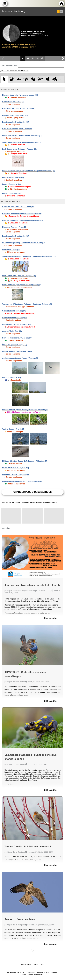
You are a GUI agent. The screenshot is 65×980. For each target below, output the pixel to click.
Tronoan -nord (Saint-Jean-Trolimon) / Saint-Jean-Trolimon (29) (27, 304)
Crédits (42, 965)
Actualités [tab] (6, 528)
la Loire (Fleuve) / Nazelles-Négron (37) (18, 351)
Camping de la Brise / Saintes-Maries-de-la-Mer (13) (23, 220)
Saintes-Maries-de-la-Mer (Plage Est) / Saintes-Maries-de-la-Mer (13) (29, 256)
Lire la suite (52, 618)
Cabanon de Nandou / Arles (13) (15, 115)
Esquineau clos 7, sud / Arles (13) (16, 122)
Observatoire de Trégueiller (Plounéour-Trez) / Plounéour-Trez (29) (29, 171)
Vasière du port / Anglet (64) (13, 429)
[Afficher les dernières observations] (14, 71)
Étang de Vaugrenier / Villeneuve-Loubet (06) (20, 95)
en (61, 11)
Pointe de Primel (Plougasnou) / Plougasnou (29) (22, 285)
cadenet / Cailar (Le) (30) (12, 331)
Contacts (36, 965)
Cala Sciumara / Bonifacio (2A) (14, 318)
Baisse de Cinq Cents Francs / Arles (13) (18, 109)
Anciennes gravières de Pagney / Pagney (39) (20, 358)
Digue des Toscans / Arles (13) (14, 227)
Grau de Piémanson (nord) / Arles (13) (17, 129)
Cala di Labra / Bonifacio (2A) (14, 311)
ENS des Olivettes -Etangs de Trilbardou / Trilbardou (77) (25, 461)
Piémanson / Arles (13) (11, 250)
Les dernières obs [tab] (10, 65)
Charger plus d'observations (32, 492)
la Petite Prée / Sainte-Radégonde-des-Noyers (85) (22, 481)
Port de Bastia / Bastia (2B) (13, 177)
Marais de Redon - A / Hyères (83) (15, 468)
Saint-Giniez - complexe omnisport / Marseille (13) (22, 142)
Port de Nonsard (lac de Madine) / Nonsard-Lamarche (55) (25, 410)
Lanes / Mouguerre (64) (11, 184)
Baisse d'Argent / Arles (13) (13, 102)
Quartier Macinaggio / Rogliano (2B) (17, 324)
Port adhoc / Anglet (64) (12, 193)
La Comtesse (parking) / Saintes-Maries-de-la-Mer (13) (24, 243)
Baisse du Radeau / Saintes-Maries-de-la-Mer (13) (22, 214)
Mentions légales (26, 965)
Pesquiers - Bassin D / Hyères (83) (16, 475)
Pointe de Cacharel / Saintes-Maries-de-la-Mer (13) (22, 136)
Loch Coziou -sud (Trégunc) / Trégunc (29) (19, 276)
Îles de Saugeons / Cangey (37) (15, 345)
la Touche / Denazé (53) (11, 378)
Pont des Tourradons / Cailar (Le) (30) (17, 338)
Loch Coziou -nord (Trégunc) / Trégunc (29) (19, 149)
